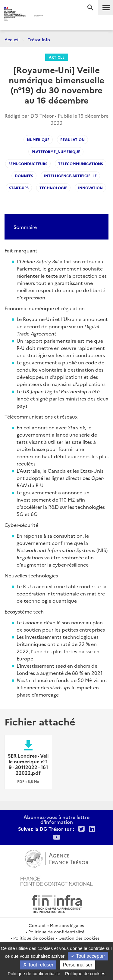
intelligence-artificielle (70, 176)
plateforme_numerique (56, 151)
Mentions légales (67, 925)
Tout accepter (88, 956)
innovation (90, 188)
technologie (53, 188)
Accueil (12, 39)
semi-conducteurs (28, 164)
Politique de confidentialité (56, 932)
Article (57, 57)
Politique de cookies (34, 938)
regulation (72, 139)
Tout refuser (38, 965)
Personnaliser (77, 965)
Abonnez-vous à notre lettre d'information (56, 819)
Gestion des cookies (79, 938)
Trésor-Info (39, 39)
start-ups (19, 188)
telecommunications (81, 164)
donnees (24, 176)
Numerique (38, 139)
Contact (37, 925)
